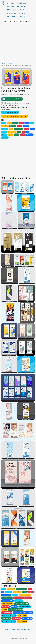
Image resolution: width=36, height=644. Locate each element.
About (29, 629)
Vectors (10, 63)
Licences (13, 629)
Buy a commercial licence (10, 112)
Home (4, 63)
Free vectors (11, 3)
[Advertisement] (18, 43)
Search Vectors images (10, 21)
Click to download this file (12, 99)
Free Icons (23, 10)
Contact (18, 633)
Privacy (24, 629)
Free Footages (21, 7)
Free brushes (12, 13)
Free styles (22, 13)
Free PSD (22, 17)
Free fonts (11, 7)
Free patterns (12, 17)
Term (18, 629)
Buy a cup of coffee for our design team (15, 116)
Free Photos (22, 3)
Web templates (12, 10)
